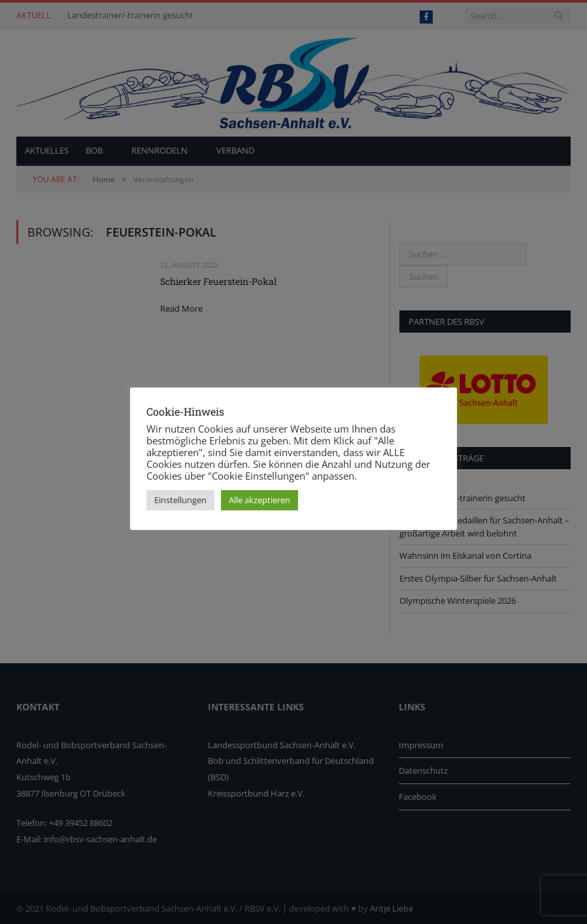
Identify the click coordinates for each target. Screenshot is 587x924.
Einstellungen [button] (180, 500)
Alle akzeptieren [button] (260, 500)
